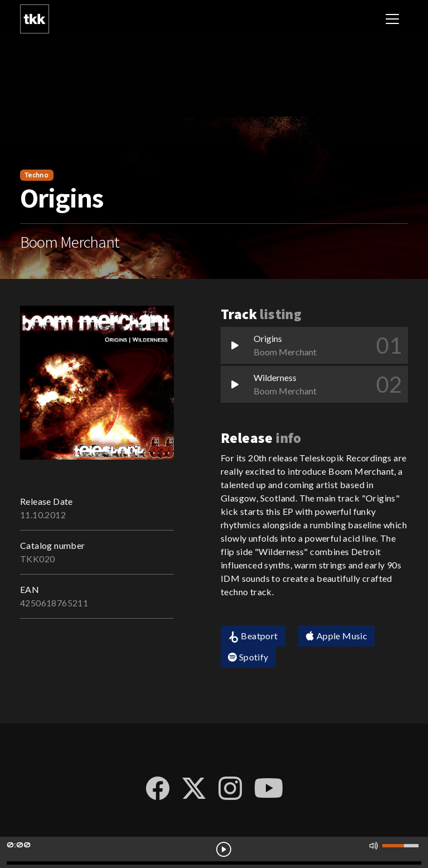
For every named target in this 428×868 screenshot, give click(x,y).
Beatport (253, 636)
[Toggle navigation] (392, 19)
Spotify (248, 657)
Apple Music (336, 636)
